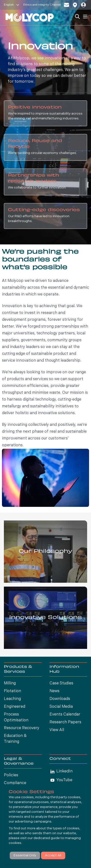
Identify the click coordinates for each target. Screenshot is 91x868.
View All (57, 730)
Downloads (60, 699)
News (54, 691)
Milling (10, 683)
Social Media (61, 707)
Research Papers (65, 722)
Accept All (53, 855)
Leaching (12, 699)
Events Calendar (65, 715)
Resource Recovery (22, 728)
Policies (11, 775)
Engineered (15, 707)
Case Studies (61, 683)
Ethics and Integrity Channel (42, 5)
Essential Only (25, 855)
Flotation (12, 691)
